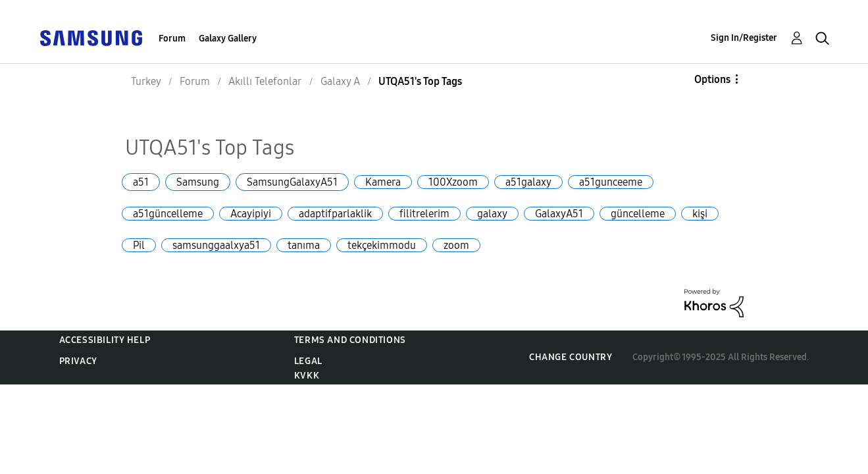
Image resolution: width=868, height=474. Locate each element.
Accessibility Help (105, 340)
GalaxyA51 (559, 214)
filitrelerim (424, 214)
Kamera (383, 182)
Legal (308, 361)
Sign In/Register (744, 38)
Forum (172, 39)
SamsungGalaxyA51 (292, 182)
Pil (139, 245)
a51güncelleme (168, 214)
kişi (700, 214)
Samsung (198, 182)
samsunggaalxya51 (216, 245)
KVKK (307, 376)
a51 (141, 182)
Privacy (78, 361)
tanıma (304, 245)
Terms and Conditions (350, 340)
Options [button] (712, 79)
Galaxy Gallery (228, 39)
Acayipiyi (251, 214)
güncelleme (638, 214)
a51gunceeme (611, 182)
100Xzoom (453, 182)
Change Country (571, 357)
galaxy (492, 214)
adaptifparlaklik (335, 214)
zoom (456, 245)
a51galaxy (528, 182)
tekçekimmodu (382, 245)
